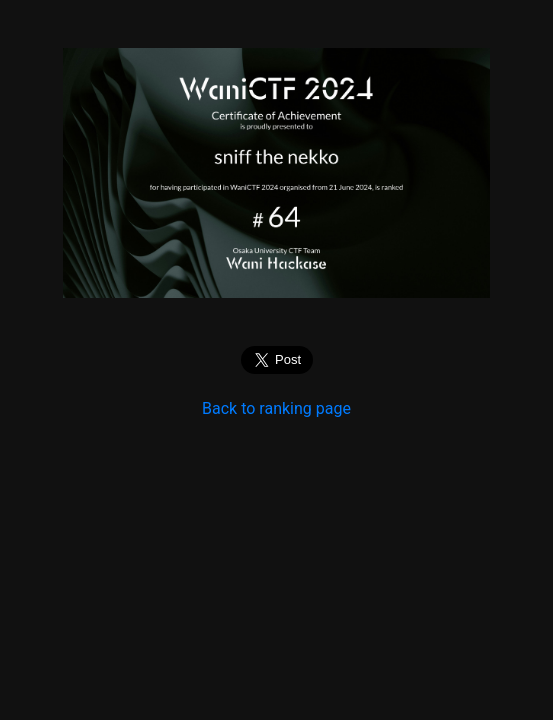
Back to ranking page (276, 408)
